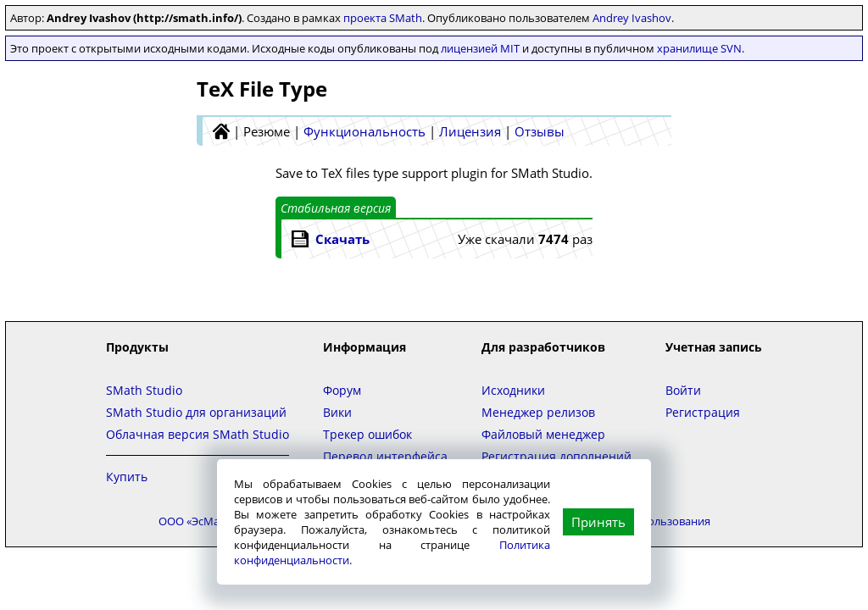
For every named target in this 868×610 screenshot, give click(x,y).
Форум (342, 390)
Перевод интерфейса (385, 456)
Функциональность (364, 131)
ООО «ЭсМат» (194, 521)
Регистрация (703, 412)
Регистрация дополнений (556, 456)
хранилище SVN (699, 48)
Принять (598, 522)
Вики (337, 412)
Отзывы (540, 131)
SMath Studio (144, 390)
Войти (683, 390)
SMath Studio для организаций (196, 412)
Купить (127, 477)
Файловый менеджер (543, 434)
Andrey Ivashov (632, 18)
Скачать (342, 239)
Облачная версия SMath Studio (198, 434)
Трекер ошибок (367, 434)
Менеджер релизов (538, 412)
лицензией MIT (480, 48)
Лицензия (470, 131)
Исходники (513, 390)
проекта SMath (383, 18)
